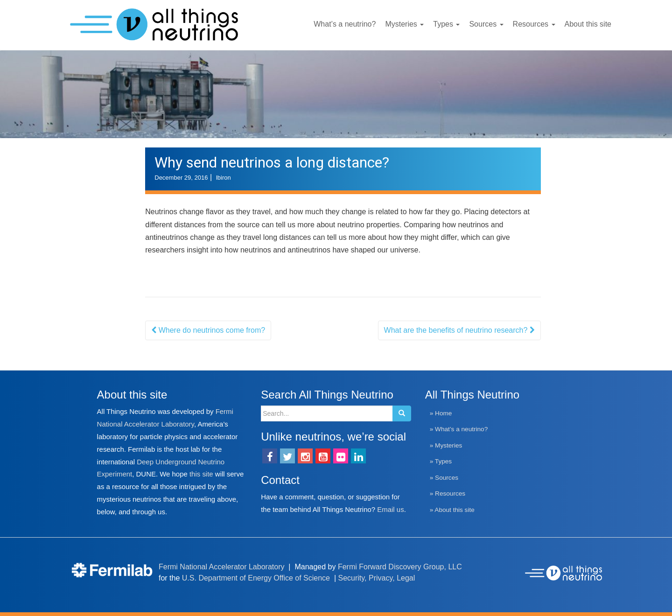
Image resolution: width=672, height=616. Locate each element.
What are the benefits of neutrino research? (459, 330)
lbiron (224, 178)
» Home (441, 413)
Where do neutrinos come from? (208, 330)
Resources (534, 24)
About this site (588, 24)
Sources (486, 24)
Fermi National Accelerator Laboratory (221, 567)
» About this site (452, 510)
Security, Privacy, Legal (377, 578)
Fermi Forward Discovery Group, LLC (400, 567)
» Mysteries (446, 445)
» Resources (448, 493)
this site (201, 474)
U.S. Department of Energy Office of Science (256, 578)
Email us (390, 509)
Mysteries (404, 24)
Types (446, 24)
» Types (441, 461)
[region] (336, 94)
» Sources (444, 478)
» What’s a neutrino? (459, 429)
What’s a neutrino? (345, 24)
